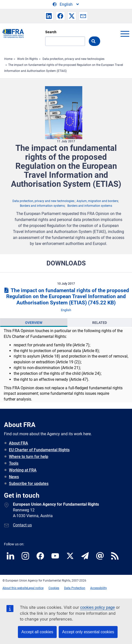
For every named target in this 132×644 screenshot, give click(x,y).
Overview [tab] (34, 323)
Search (51, 32)
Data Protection (75, 588)
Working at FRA (23, 470)
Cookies (54, 588)
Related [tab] (100, 323)
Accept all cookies (37, 632)
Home (8, 59)
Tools (14, 463)
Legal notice (35, 588)
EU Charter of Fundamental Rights (39, 450)
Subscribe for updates (29, 484)
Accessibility (99, 588)
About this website (15, 588)
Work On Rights (27, 59)
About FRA (19, 443)
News (14, 477)
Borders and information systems (42, 206)
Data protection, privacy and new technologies (73, 59)
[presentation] (34, 323)
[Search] (65, 41)
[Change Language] (66, 4)
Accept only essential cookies (88, 632)
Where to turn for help (29, 457)
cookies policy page (97, 607)
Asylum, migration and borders (97, 201)
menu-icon (125, 34)
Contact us (22, 525)
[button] (49, 16)
